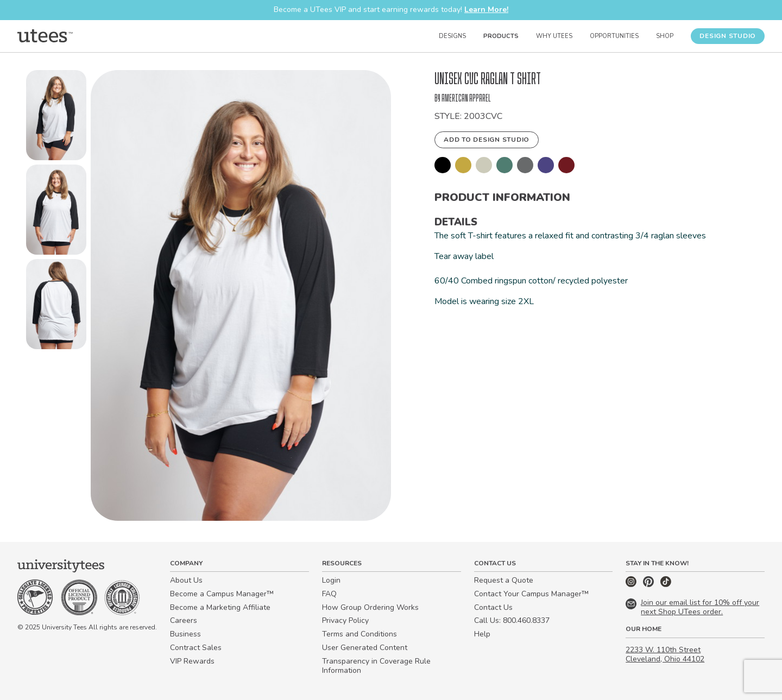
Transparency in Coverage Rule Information (376, 666)
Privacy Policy (345, 620)
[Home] (45, 36)
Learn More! (486, 10)
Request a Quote (504, 580)
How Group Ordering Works (370, 607)
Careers (184, 620)
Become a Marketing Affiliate (220, 607)
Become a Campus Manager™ (222, 594)
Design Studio (728, 36)
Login (331, 580)
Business (185, 634)
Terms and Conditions (360, 634)
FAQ (329, 594)
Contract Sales (196, 648)
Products (501, 36)
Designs (452, 36)
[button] (56, 117)
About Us (186, 580)
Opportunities (614, 36)
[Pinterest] (649, 585)
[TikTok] (666, 585)
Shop (665, 36)
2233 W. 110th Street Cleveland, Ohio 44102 (665, 654)
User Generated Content (365, 648)
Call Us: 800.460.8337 (512, 620)
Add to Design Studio (487, 140)
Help (482, 634)
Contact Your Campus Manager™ (531, 594)
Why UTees (554, 36)
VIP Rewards (192, 661)
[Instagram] (632, 585)
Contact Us (493, 607)
